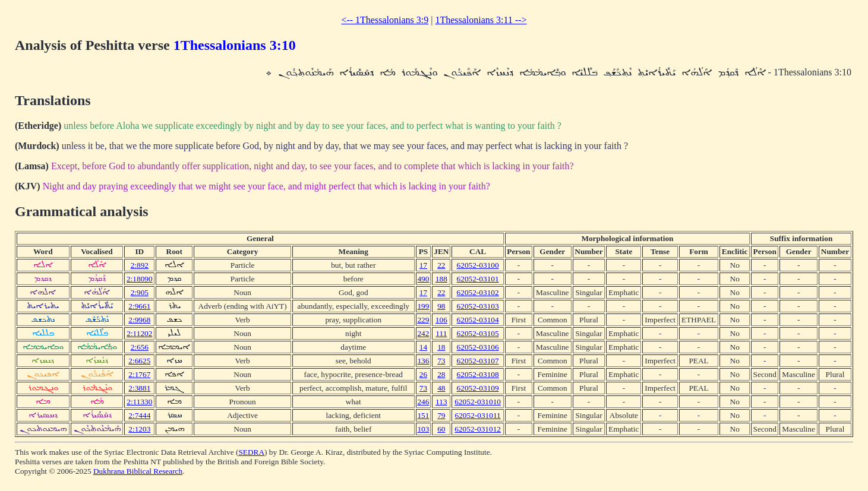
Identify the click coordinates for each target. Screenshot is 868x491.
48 (441, 388)
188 (441, 279)
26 (423, 374)
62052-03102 (478, 292)
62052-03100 (478, 265)
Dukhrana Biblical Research (138, 471)
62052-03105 (478, 333)
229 (423, 320)
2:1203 (139, 429)
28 (441, 374)
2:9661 (139, 306)
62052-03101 (478, 279)
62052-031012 (478, 429)
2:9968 (139, 320)
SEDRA (251, 452)
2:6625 (139, 361)
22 (441, 265)
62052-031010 (478, 402)
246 (423, 402)
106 (441, 320)
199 (423, 306)
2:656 (140, 347)
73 (441, 361)
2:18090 (140, 279)
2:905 (140, 292)
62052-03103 (478, 306)
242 (423, 333)
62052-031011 (477, 415)
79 (441, 415)
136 (423, 361)
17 (423, 265)
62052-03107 (478, 361)
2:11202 (139, 333)
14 (423, 347)
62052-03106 (478, 347)
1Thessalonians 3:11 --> (481, 20)
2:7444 (139, 415)
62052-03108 (478, 374)
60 (441, 429)
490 (423, 279)
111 (441, 333)
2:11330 (139, 402)
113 (441, 402)
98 (441, 306)
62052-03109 (478, 388)
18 (441, 347)
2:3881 (139, 388)
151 (423, 415)
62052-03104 (478, 320)
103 (423, 429)
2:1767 (139, 374)
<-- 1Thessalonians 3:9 (385, 20)
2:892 (140, 265)
